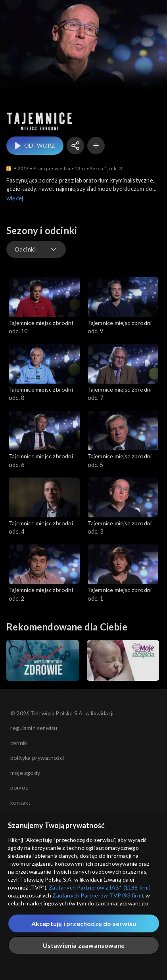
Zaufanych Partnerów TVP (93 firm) (98, 895)
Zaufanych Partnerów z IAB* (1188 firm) (100, 887)
